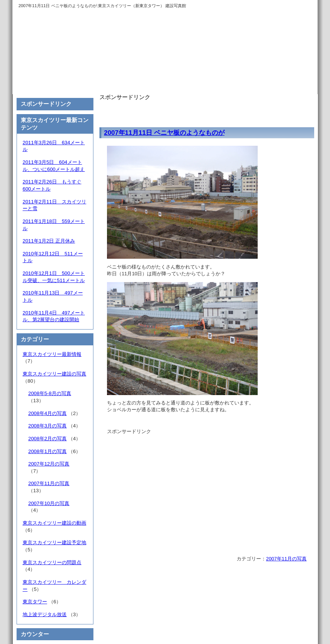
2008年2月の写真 (47, 439)
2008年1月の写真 (47, 451)
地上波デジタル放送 (45, 614)
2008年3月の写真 (47, 426)
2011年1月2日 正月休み (49, 241)
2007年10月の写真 (49, 503)
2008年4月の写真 (47, 413)
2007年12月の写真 (49, 464)
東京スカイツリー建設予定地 (54, 543)
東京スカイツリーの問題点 (52, 562)
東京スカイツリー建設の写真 (54, 374)
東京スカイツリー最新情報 (52, 354)
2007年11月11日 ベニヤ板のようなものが (164, 133)
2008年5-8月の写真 (50, 393)
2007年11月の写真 (286, 559)
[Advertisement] (188, 112)
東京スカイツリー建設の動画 (54, 523)
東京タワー (35, 602)
